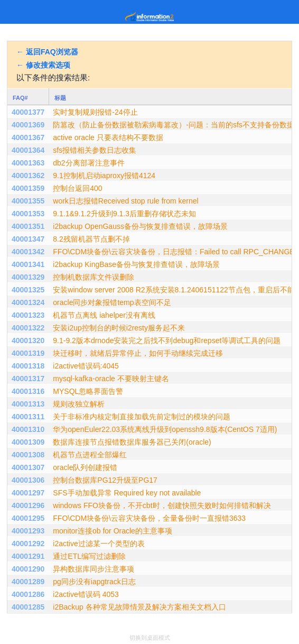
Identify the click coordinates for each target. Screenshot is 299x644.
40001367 (28, 137)
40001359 (28, 188)
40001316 (28, 391)
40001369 (28, 125)
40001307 (28, 467)
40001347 (28, 239)
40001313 (28, 404)
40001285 (28, 607)
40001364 (28, 150)
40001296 (28, 505)
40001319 (28, 353)
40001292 (28, 544)
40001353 (28, 214)
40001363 (28, 163)
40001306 (28, 480)
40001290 (28, 569)
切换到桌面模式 (150, 638)
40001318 (28, 366)
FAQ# (20, 98)
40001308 (28, 455)
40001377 (28, 112)
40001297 (28, 493)
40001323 (28, 315)
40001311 (28, 417)
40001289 (28, 582)
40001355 (28, 201)
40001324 (28, 302)
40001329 (28, 277)
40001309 (28, 442)
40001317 (28, 379)
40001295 (28, 518)
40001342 (28, 252)
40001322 (28, 328)
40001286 (28, 594)
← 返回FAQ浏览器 (47, 52)
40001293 (28, 531)
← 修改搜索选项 (43, 65)
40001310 (28, 429)
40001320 (28, 341)
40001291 (28, 556)
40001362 (28, 176)
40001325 (28, 290)
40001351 (28, 226)
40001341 (28, 264)
